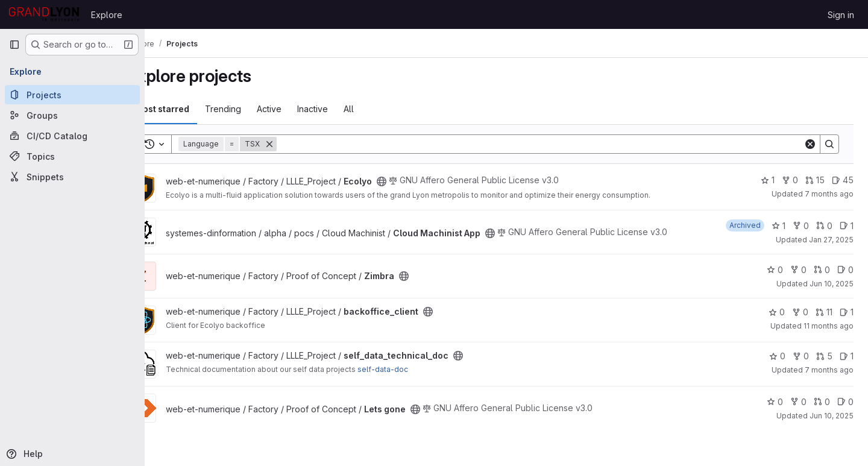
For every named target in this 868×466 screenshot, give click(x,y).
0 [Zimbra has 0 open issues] (845, 270)
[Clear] (810, 144)
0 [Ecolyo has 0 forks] (790, 180)
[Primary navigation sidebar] (14, 45)
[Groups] (72, 115)
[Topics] (72, 156)
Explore (107, 15)
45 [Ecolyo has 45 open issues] (843, 180)
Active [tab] (301, 109)
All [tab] (381, 109)
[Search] (556, 144)
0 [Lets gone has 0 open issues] (845, 402)
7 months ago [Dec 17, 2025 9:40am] (829, 194)
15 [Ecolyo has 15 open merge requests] (815, 180)
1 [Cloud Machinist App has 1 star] (778, 226)
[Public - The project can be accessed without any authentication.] (414, 181)
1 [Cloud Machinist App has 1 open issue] (847, 226)
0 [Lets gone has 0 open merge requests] (822, 402)
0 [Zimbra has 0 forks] (798, 270)
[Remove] (301, 144)
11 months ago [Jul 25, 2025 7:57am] (829, 326)
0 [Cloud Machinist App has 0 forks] (801, 226)
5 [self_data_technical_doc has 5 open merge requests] (824, 356)
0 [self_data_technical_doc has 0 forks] (801, 356)
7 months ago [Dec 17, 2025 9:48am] (829, 370)
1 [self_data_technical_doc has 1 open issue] (847, 356)
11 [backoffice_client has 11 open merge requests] (824, 312)
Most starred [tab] (194, 109)
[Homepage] (44, 14)
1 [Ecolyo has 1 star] (768, 180)
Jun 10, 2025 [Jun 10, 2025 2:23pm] (832, 284)
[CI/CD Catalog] (72, 136)
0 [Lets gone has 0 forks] (798, 402)
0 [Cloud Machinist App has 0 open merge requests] (824, 226)
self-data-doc (415, 369)
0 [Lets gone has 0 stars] (775, 402)
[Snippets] (72, 177)
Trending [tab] (255, 109)
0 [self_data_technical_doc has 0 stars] (777, 356)
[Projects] (72, 95)
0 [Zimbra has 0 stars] (775, 270)
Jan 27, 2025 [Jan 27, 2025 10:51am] (831, 240)
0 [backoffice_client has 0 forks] (800, 312)
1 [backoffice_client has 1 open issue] (847, 312)
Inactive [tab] (344, 109)
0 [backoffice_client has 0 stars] (777, 312)
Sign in (841, 15)
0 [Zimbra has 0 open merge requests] (822, 270)
